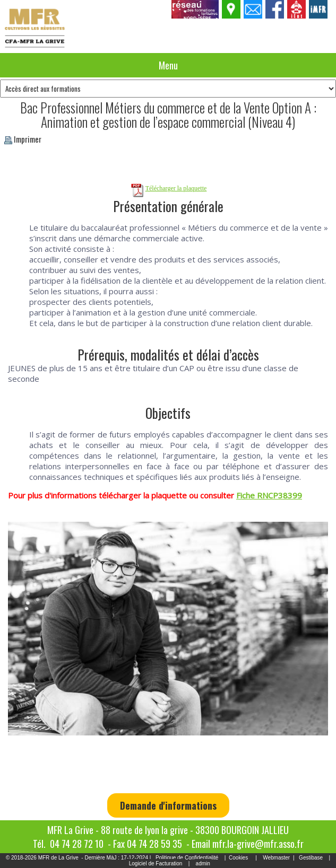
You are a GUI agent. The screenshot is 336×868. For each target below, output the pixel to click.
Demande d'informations (168, 805)
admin (203, 863)
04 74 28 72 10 (77, 844)
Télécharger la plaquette (176, 188)
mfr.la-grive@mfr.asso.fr (258, 844)
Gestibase (311, 858)
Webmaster (276, 858)
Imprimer (23, 139)
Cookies (238, 858)
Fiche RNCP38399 (269, 495)
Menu (168, 65)
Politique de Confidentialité (187, 858)
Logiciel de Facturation (156, 863)
